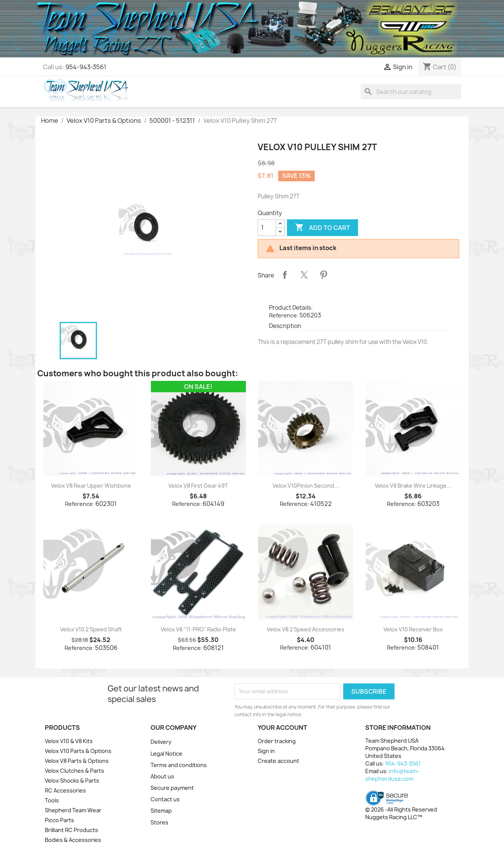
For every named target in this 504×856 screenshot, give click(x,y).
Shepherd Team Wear (73, 810)
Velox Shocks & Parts (72, 781)
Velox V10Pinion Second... (306, 486)
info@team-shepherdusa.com (392, 775)
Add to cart (323, 228)
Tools (52, 800)
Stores (159, 822)
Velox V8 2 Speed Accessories (306, 629)
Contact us (165, 799)
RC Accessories (65, 790)
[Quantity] (267, 228)
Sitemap (161, 811)
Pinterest (323, 275)
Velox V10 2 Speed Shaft (91, 629)
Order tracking (277, 741)
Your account (282, 728)
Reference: (284, 315)
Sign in (266, 751)
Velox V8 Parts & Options (77, 761)
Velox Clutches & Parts (74, 771)
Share (285, 275)
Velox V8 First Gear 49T (198, 486)
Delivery (161, 742)
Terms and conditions (179, 765)
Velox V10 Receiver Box (413, 629)
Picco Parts (59, 820)
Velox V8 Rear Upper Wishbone (91, 486)
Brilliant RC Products (71, 830)
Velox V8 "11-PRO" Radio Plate (198, 629)
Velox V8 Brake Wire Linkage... (413, 486)
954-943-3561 (86, 67)
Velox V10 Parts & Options (78, 751)
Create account (278, 761)
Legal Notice (166, 754)
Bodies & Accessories (73, 840)
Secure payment (172, 788)
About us (162, 776)
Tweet (304, 275)
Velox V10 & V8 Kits (69, 741)
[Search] (411, 92)
